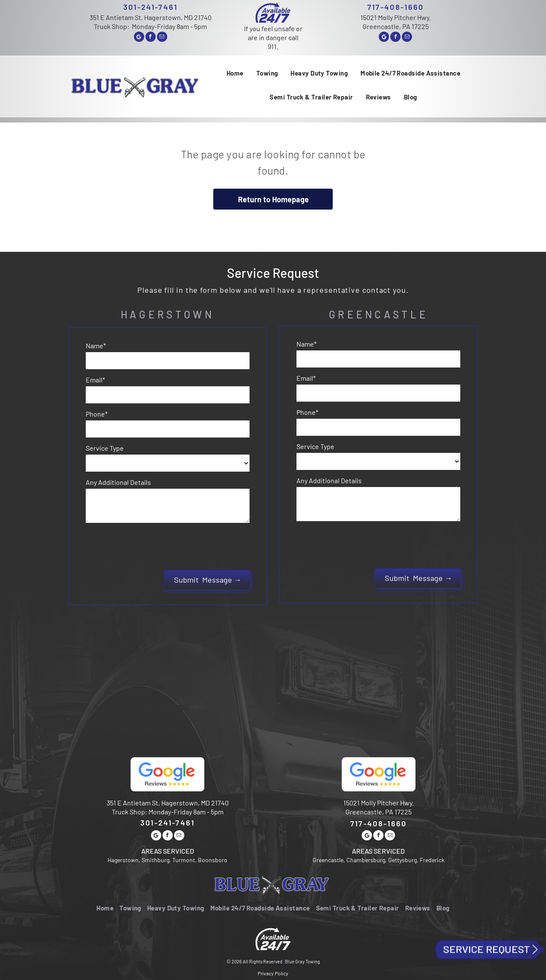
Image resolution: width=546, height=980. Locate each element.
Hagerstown (168, 314)
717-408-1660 (396, 7)
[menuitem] (235, 73)
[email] (162, 38)
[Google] (139, 38)
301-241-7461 (151, 7)
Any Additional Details (118, 482)
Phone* (97, 414)
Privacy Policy (273, 936)
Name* (96, 346)
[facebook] (151, 38)
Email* (95, 380)
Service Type (105, 448)
